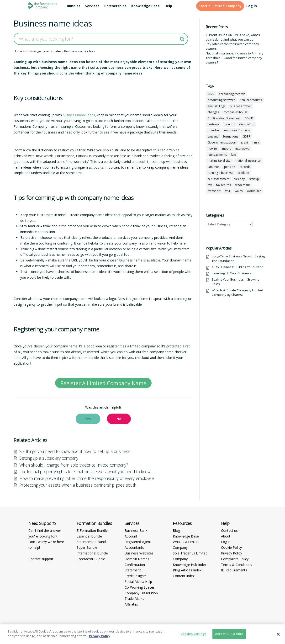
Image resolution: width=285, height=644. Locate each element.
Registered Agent (138, 542)
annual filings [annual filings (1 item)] (216, 106)
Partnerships (115, 6)
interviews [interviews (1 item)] (242, 149)
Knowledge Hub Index (190, 565)
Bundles (74, 6)
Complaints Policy (235, 559)
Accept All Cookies (229, 634)
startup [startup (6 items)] (254, 179)
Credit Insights (136, 576)
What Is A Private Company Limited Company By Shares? (237, 292)
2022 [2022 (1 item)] (211, 94)
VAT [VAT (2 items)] (228, 191)
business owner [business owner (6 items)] (240, 106)
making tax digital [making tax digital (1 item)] (219, 161)
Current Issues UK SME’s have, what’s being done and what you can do (233, 37)
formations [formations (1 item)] (231, 136)
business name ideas (79, 115)
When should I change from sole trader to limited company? (74, 465)
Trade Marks (134, 599)
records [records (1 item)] (245, 167)
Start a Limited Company (220, 6)
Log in (252, 6)
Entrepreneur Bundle (92, 542)
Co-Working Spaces (140, 587)
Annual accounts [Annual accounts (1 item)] (251, 100)
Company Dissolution (141, 593)
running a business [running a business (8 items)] (220, 173)
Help (168, 6)
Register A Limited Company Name (103, 383)
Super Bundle (87, 547)
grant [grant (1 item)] (244, 142)
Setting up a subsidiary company (49, 458)
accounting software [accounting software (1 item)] (221, 100)
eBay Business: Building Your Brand (237, 267)
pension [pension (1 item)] (230, 167)
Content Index (184, 576)
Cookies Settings (193, 634)
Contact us (229, 530)
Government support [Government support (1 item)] (222, 142)
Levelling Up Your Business (231, 273)
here (17, 358)
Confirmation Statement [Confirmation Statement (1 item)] (224, 118)
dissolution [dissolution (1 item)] (247, 124)
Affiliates (131, 604)
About (226, 536)
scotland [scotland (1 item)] (243, 173)
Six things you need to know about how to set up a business (75, 451)
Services (92, 6)
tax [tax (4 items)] (210, 185)
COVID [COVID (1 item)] (249, 118)
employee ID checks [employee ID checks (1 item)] (237, 130)
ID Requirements (234, 570)
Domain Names (137, 559)
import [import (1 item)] (226, 149)
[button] (88, 419)
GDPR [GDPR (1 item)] (247, 136)
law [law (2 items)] (234, 155)
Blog (176, 530)
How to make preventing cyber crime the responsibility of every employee (87, 478)
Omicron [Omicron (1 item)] (214, 167)
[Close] (278, 634)
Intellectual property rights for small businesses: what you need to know (85, 472)
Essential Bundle (89, 536)
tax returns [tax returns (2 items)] (224, 185)
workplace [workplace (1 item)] (254, 191)
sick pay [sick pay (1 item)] (239, 179)
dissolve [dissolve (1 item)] (213, 130)
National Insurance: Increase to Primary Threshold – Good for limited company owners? (235, 58)
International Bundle (92, 553)
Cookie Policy (231, 547)
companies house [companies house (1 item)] (235, 112)
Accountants (134, 547)
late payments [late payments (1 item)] (217, 155)
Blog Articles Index (187, 570)
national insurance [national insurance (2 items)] (248, 161)
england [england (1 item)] (213, 136)
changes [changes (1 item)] (213, 112)
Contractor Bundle (91, 559)
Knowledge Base (145, 6)
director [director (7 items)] (229, 124)
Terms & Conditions (237, 565)
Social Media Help (138, 582)
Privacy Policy (232, 553)
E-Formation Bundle (92, 530)
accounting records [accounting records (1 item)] (232, 94)
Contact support (41, 559)
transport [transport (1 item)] (214, 191)
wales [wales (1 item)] (239, 191)
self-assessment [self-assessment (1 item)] (219, 179)
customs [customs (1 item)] (213, 124)
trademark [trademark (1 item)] (243, 185)
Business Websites (139, 553)
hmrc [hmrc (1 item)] (256, 142)
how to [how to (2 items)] (212, 149)
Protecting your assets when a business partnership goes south (78, 485)
